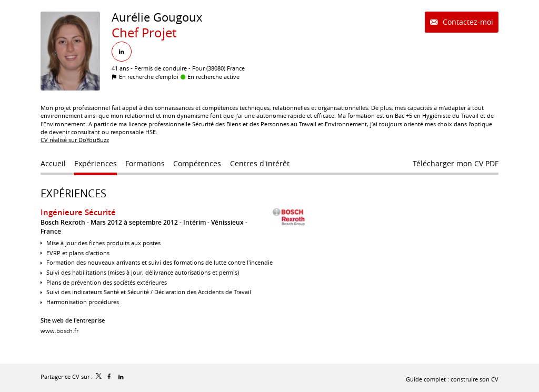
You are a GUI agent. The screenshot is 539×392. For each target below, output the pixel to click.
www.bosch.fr (59, 331)
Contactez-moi (467, 22)
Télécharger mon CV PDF (456, 163)
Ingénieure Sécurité (78, 212)
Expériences (73, 193)
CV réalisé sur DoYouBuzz (75, 140)
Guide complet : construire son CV (452, 379)
